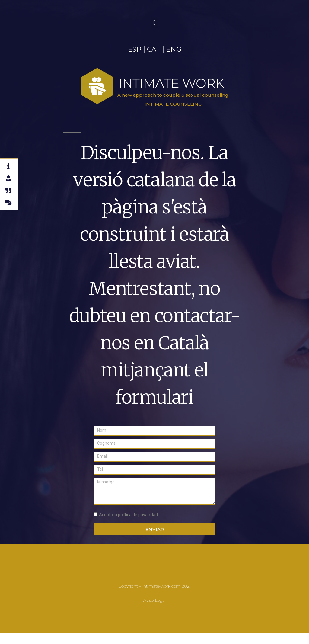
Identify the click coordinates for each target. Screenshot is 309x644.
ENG (174, 49)
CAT (154, 49)
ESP (135, 49)
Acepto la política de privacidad (128, 515)
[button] (154, 23)
